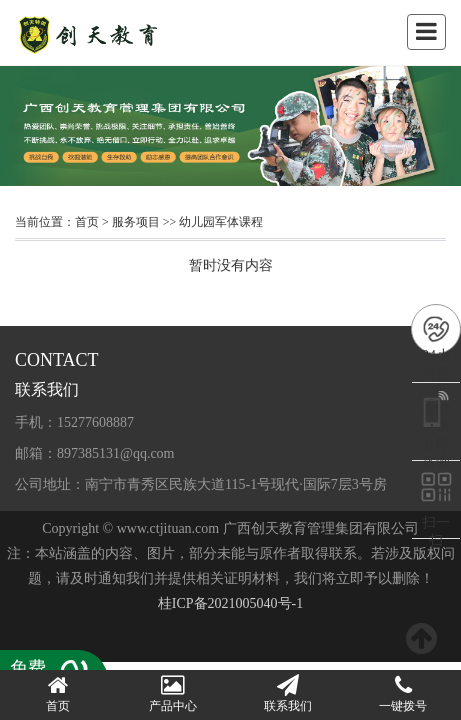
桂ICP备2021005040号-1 (230, 603)
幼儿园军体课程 (221, 222)
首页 (87, 222)
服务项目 (136, 222)
